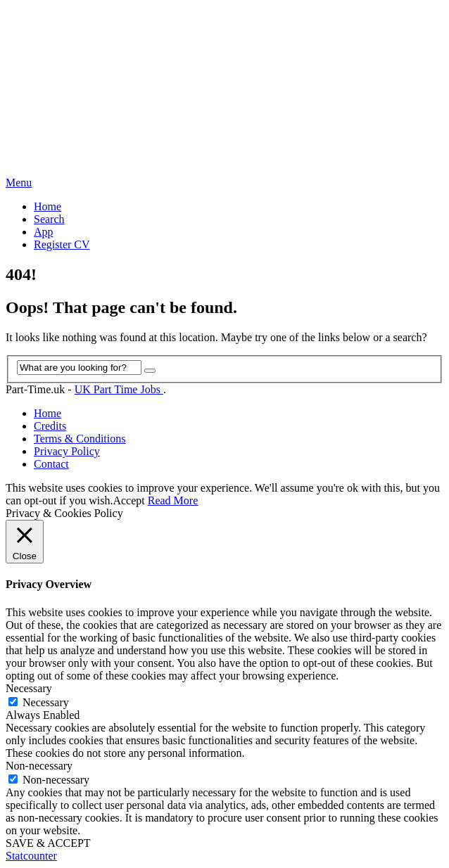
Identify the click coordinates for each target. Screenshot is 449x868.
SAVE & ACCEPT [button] (48, 843)
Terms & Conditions (80, 439)
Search (49, 219)
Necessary (46, 702)
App (44, 232)
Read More (173, 500)
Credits (50, 426)
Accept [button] (128, 500)
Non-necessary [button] (39, 766)
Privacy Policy (67, 451)
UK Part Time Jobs (119, 389)
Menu (19, 183)
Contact (51, 464)
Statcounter (31, 856)
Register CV (62, 244)
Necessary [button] (29, 688)
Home (48, 206)
